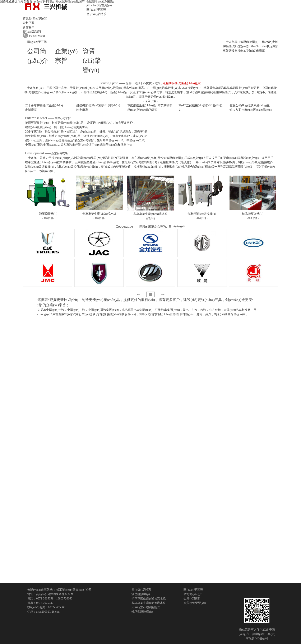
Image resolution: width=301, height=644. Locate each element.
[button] (163, 294)
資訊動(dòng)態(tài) (35, 18)
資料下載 (29, 23)
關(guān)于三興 (96, 10)
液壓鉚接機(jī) (141, 594)
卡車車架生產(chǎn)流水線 (149, 599)
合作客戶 (29, 27)
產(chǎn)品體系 (96, 14)
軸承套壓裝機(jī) (142, 612)
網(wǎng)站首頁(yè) (99, 5)
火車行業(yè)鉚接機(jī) (146, 607)
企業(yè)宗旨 (192, 599)
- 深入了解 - (150, 101)
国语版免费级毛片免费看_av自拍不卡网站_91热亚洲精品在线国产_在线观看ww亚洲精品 (57, 2)
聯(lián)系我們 (32, 32)
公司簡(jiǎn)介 (193, 594)
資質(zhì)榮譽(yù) (92, 61)
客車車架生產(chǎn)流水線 (149, 603)
